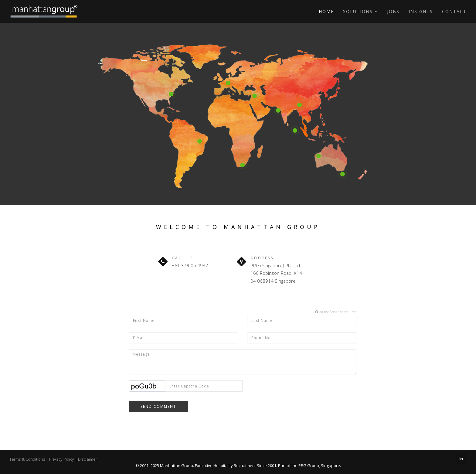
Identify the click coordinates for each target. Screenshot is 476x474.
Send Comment (158, 406)
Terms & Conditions (27, 459)
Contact (454, 11)
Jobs (393, 11)
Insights (421, 11)
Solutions (360, 11)
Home (326, 11)
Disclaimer (88, 459)
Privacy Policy (62, 459)
